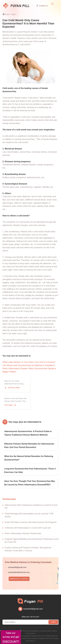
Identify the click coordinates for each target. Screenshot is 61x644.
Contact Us (43, 6)
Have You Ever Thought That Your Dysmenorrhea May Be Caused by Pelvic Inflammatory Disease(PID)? (30, 483)
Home (7, 14)
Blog (13, 14)
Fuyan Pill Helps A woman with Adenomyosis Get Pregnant (31, 522)
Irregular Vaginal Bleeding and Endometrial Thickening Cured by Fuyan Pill (32, 541)
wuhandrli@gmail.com (17, 567)
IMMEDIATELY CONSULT (19, 579)
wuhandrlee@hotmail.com (19, 572)
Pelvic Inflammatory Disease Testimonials (23, 533)
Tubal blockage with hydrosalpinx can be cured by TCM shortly (29, 515)
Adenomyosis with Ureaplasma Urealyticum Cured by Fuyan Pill (31, 507)
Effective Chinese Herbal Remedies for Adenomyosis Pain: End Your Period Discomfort (29, 446)
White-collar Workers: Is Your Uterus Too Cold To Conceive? (29, 362)
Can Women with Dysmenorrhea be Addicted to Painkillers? (29, 365)
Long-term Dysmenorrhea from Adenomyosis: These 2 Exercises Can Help (30, 470)
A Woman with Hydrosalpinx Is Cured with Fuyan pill (28, 528)
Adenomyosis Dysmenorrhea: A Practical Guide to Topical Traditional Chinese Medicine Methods (28, 433)
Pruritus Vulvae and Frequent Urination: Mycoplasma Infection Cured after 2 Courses (28, 549)
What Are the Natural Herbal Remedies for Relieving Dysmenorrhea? (29, 458)
